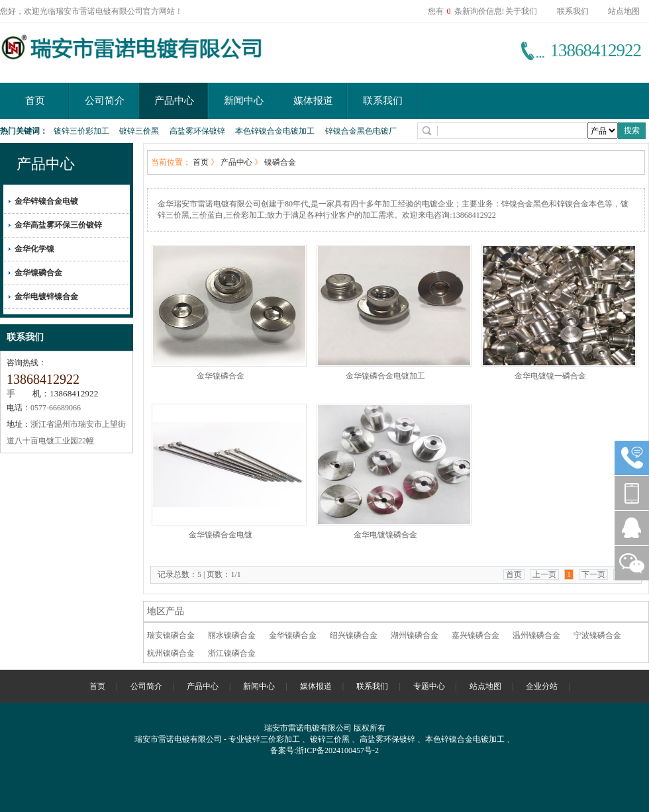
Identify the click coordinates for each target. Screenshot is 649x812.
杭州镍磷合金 (171, 653)
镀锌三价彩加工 (81, 131)
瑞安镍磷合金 (171, 635)
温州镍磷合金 (536, 635)
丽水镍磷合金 (232, 635)
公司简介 (105, 101)
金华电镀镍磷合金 (385, 535)
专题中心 (429, 686)
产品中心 (174, 101)
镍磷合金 (280, 162)
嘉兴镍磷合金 (475, 635)
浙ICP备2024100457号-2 (337, 750)
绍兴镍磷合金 (354, 635)
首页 (35, 101)
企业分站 (542, 686)
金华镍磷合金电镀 (221, 535)
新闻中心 (244, 101)
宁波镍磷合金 (597, 635)
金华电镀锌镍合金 (46, 296)
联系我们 (573, 11)
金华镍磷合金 (38, 273)
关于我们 (521, 11)
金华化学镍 (34, 249)
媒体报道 (313, 101)
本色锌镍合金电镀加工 (275, 131)
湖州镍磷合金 (415, 635)
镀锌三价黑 (139, 131)
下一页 (593, 574)
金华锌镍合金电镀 (46, 201)
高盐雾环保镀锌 (197, 131)
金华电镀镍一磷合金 (550, 376)
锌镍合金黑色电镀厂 (361, 131)
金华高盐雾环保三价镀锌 (58, 225)
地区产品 (166, 611)
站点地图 (624, 11)
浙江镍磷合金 (232, 653)
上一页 (544, 574)
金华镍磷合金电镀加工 (385, 376)
